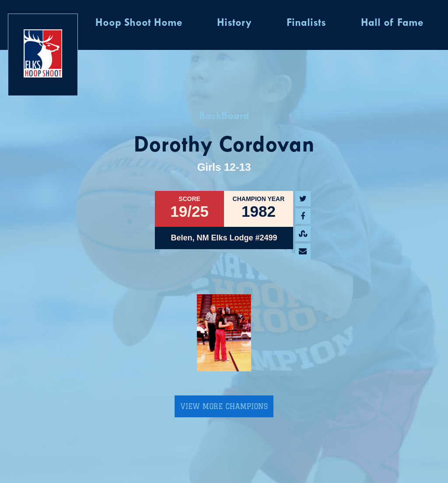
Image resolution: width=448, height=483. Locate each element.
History (234, 23)
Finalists (306, 23)
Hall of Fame (392, 23)
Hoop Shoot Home (139, 23)
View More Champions (224, 406)
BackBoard (224, 116)
